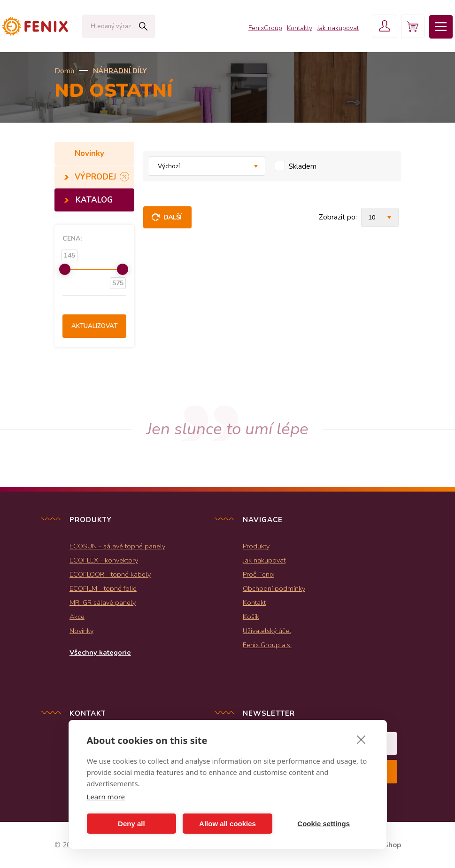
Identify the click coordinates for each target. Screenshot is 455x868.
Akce (77, 617)
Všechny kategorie (100, 652)
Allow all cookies (227, 824)
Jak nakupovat (338, 28)
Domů (64, 71)
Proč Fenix (258, 574)
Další (173, 217)
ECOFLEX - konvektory (104, 560)
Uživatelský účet (267, 631)
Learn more (106, 797)
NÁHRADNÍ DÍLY (120, 71)
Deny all (131, 824)
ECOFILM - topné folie (103, 588)
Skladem (303, 166)
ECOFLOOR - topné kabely (110, 574)
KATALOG (94, 200)
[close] (361, 739)
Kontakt (254, 602)
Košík (251, 617)
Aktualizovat (94, 326)
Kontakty (300, 28)
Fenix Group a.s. (267, 645)
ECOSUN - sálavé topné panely (117, 546)
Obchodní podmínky (274, 588)
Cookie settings (324, 824)
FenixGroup (265, 28)
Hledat (143, 26)
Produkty (256, 546)
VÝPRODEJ (96, 177)
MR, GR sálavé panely (103, 602)
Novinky (91, 153)
